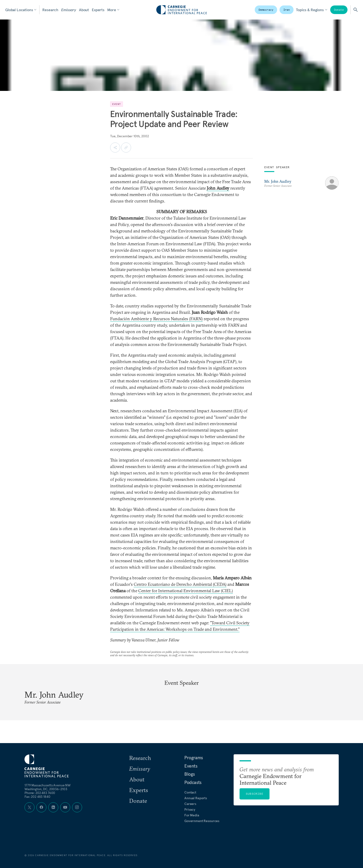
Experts (98, 10)
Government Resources (202, 821)
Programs (194, 758)
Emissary (69, 10)
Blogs (190, 774)
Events (191, 766)
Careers (190, 804)
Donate (339, 10)
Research (50, 10)
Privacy (190, 809)
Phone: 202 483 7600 (40, 793)
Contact (190, 792)
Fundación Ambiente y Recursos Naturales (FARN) (156, 319)
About (84, 10)
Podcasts (193, 782)
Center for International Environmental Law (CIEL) (186, 591)
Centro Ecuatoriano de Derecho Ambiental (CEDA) (180, 584)
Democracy (266, 10)
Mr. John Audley (278, 181)
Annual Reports (196, 798)
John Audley (218, 188)
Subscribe (255, 794)
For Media (192, 815)
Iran (287, 10)
